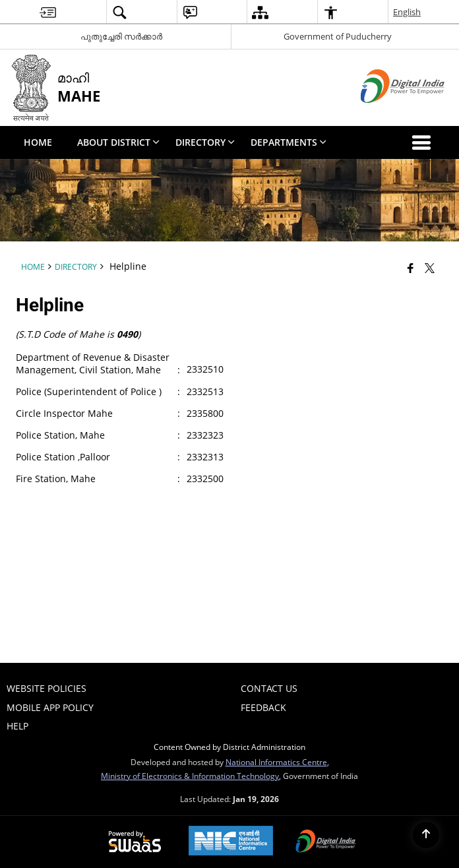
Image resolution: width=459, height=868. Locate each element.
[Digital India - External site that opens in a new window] (386, 114)
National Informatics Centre (276, 762)
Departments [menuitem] (289, 142)
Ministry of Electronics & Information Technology (190, 776)
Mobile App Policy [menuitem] (50, 707)
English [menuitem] (407, 12)
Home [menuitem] (38, 142)
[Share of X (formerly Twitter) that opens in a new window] (430, 268)
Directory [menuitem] (205, 142)
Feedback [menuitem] (263, 707)
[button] (424, 142)
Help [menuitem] (17, 726)
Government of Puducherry (338, 36)
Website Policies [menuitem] (46, 688)
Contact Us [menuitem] (269, 688)
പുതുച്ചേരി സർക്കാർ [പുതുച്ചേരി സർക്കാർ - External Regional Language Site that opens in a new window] (121, 36)
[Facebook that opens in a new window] (411, 268)
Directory (76, 266)
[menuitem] (48, 12)
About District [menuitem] (118, 142)
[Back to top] (426, 835)
